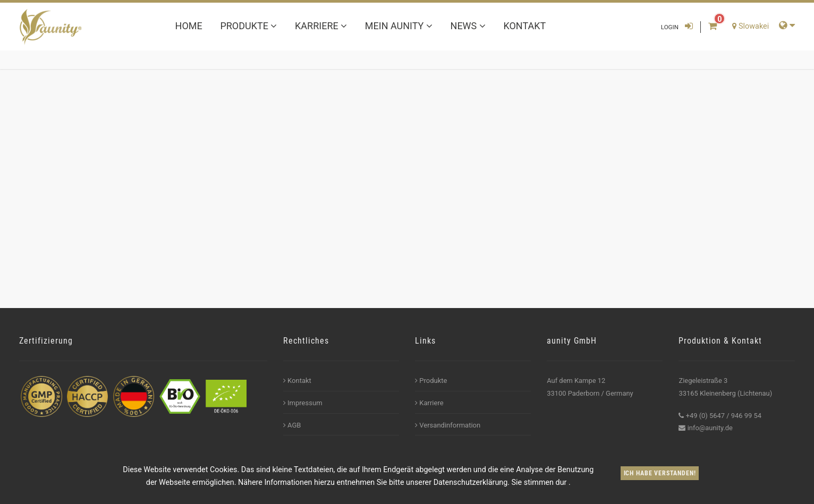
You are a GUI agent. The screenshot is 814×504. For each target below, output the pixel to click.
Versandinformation (448, 425)
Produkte (248, 26)
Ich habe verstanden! (660, 473)
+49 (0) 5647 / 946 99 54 (724, 416)
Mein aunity (399, 26)
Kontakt (524, 26)
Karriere (321, 26)
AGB (292, 425)
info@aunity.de (710, 428)
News (468, 26)
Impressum (303, 403)
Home (189, 26)
